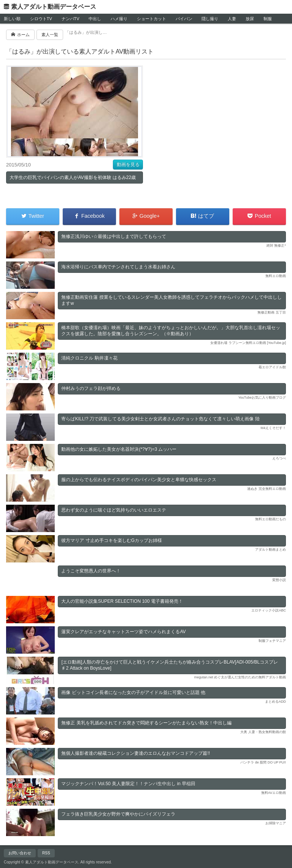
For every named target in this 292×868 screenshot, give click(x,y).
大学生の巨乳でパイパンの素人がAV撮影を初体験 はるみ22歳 (73, 177)
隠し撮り (210, 19)
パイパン (184, 19)
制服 (268, 19)
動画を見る (128, 165)
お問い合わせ (20, 853)
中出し (95, 19)
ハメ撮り (119, 19)
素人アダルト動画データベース (54, 7)
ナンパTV (71, 19)
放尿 (250, 19)
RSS (46, 853)
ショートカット (152, 19)
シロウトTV (41, 19)
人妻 (232, 19)
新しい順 (12, 19)
